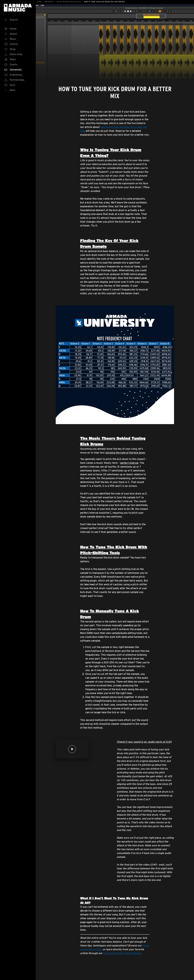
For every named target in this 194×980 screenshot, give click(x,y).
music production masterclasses (122, 953)
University (49, 2)
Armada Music (18, 8)
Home (39, 2)
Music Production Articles (69, 2)
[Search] (18, 20)
